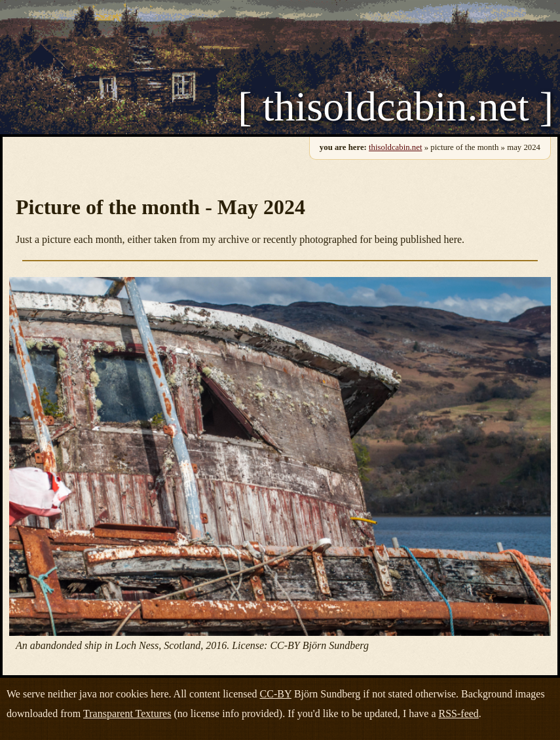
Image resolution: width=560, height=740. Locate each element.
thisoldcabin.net (395, 147)
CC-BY (276, 694)
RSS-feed (459, 713)
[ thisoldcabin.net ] (396, 107)
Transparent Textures (127, 713)
